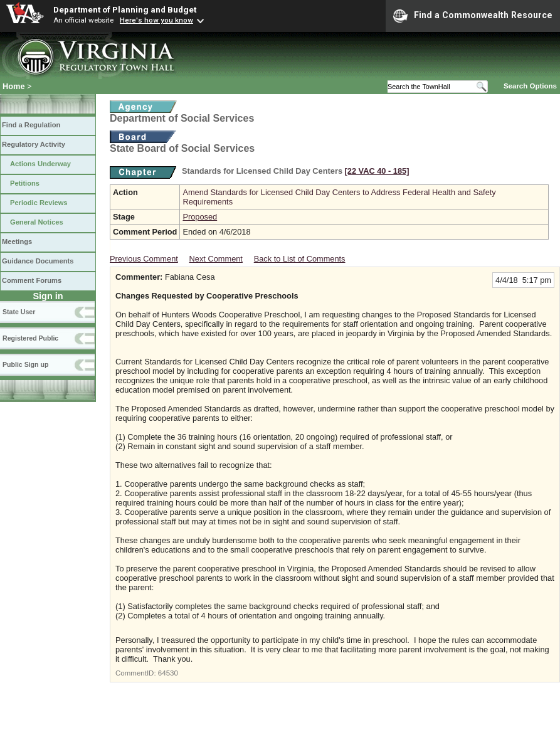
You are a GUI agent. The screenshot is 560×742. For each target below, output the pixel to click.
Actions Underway (40, 164)
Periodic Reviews (39, 203)
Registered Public (30, 338)
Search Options (530, 86)
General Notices (37, 222)
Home (14, 86)
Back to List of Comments (300, 259)
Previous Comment (144, 259)
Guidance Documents (38, 261)
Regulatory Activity (34, 144)
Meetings (17, 241)
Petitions (25, 183)
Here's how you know (156, 20)
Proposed (200, 217)
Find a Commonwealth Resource (473, 16)
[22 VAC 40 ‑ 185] (377, 171)
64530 (168, 673)
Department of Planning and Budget (125, 9)
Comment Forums (32, 280)
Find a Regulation (31, 125)
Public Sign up (25, 364)
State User (19, 312)
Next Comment (216, 259)
